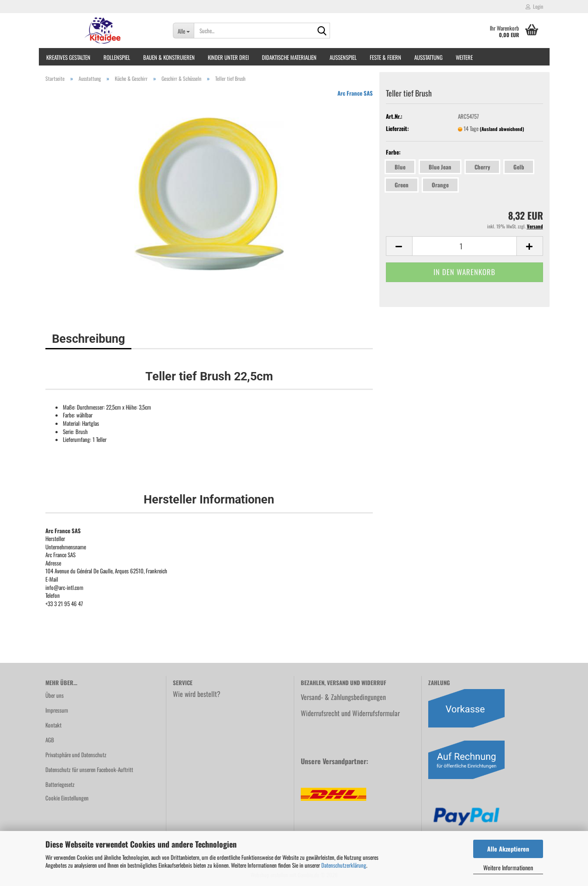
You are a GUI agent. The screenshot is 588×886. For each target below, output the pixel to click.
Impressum (57, 710)
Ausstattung (428, 57)
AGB (50, 740)
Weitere (464, 57)
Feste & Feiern (385, 57)
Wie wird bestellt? (197, 694)
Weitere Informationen (508, 867)
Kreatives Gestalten (68, 57)
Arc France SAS (355, 93)
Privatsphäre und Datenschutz (76, 755)
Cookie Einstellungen (67, 798)
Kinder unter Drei (228, 57)
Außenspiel (343, 57)
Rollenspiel (117, 57)
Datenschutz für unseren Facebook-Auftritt (89, 769)
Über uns (55, 695)
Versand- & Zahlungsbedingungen (343, 697)
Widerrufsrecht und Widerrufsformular (350, 713)
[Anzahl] (464, 246)
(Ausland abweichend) (502, 129)
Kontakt (53, 725)
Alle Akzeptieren (508, 849)
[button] (399, 246)
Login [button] (534, 6)
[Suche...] (183, 31)
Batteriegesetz (60, 784)
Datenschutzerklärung (344, 865)
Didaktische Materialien (289, 57)
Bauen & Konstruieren (169, 57)
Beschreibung (88, 339)
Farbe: (393, 152)
